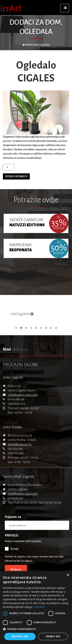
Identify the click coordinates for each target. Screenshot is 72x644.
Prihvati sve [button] (20, 636)
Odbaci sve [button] (53, 636)
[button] (36, 629)
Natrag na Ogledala (36, 45)
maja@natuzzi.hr (20, 444)
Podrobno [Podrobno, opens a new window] (39, 607)
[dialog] (36, 608)
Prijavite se (13, 517)
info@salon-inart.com (23, 395)
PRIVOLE (12, 535)
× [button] (68, 575)
